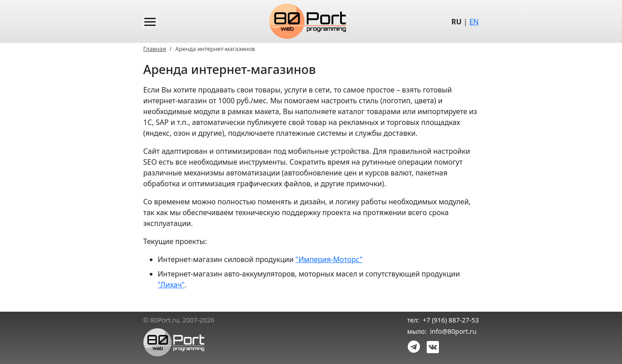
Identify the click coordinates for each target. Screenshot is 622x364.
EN (474, 22)
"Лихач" (171, 285)
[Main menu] (150, 21)
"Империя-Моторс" (329, 259)
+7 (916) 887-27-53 (451, 320)
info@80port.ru (453, 331)
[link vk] (431, 346)
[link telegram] (414, 346)
